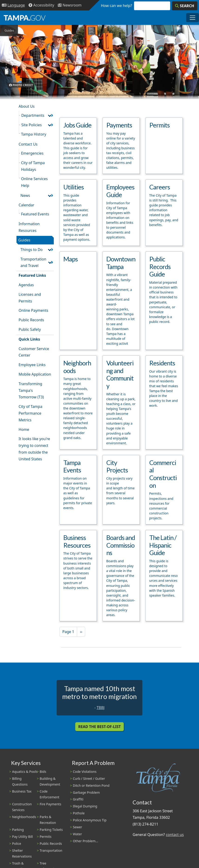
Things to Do (31, 250)
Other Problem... (86, 841)
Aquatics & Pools (25, 772)
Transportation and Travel (33, 262)
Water (77, 834)
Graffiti (78, 799)
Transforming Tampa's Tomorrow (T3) (31, 390)
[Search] (185, 6)
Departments (33, 115)
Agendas (26, 285)
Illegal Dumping (85, 806)
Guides (24, 240)
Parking (18, 830)
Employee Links (32, 365)
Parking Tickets (51, 830)
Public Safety (30, 329)
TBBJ (101, 708)
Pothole (79, 813)
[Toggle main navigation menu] (192, 18)
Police (17, 844)
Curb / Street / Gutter (89, 779)
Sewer (78, 827)
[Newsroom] (70, 5)
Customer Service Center (34, 352)
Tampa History (34, 134)
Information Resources (29, 227)
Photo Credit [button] (21, 85)
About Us (27, 106)
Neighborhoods (24, 817)
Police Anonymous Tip (90, 820)
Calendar (26, 205)
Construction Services (22, 807)
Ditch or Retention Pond (91, 785)
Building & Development (50, 781)
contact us (175, 835)
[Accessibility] (41, 5)
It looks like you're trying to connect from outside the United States (34, 449)
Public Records (31, 320)
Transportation (51, 850)
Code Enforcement (50, 794)
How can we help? (117, 6)
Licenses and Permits (30, 298)
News (25, 195)
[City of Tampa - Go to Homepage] (25, 18)
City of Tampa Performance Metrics (30, 413)
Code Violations (85, 772)
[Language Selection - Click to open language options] (13, 5)
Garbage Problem (86, 792)
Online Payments (33, 310)
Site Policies (32, 125)
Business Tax (22, 791)
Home (24, 429)
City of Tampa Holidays (33, 166)
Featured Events (35, 214)
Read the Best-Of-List (99, 727)
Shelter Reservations (22, 853)
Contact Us (28, 144)
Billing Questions (20, 781)
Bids (43, 772)
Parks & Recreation (48, 820)
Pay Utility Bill (22, 837)
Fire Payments (51, 804)
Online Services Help (34, 182)
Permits (46, 837)
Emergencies (32, 153)
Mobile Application (35, 374)
